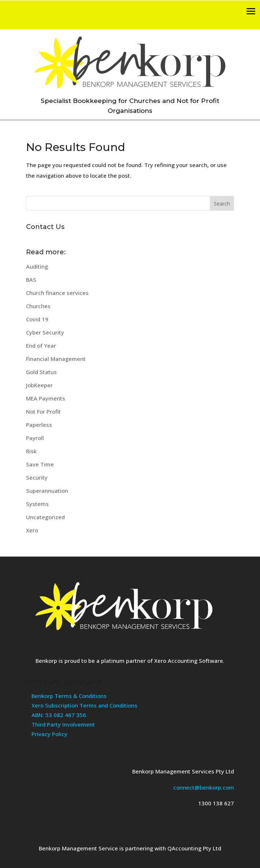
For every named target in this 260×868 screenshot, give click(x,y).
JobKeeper (39, 385)
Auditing (37, 266)
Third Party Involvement (63, 724)
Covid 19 (37, 319)
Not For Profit (43, 411)
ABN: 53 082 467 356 (59, 715)
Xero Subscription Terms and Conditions (84, 705)
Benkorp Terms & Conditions (69, 696)
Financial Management (56, 359)
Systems (37, 504)
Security (37, 477)
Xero (32, 530)
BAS (31, 280)
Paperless (39, 425)
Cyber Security (45, 332)
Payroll (35, 438)
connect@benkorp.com (204, 787)
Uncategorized (45, 517)
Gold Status (41, 372)
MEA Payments (46, 398)
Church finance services (57, 293)
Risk (31, 451)
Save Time (40, 464)
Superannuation (47, 491)
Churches (38, 306)
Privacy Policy (49, 734)
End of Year (41, 346)
